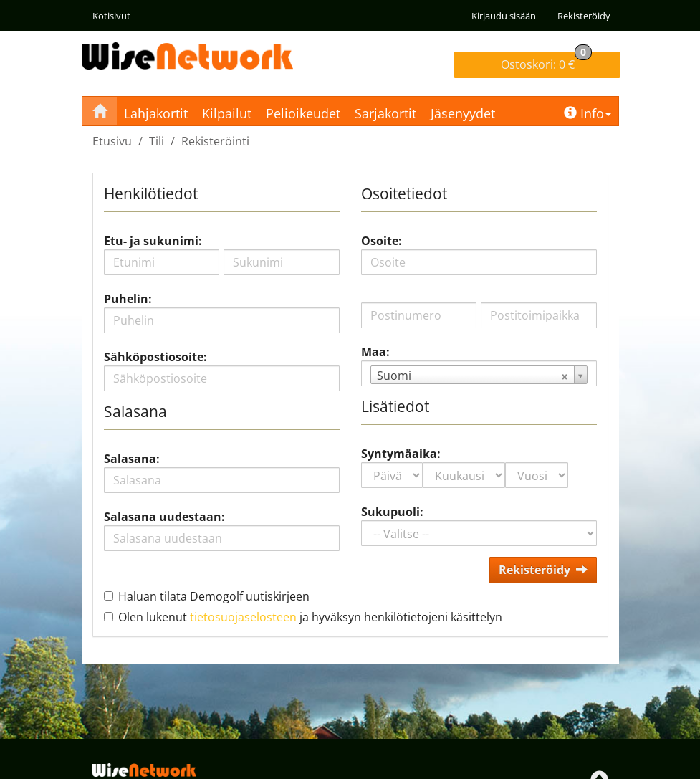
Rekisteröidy (584, 16)
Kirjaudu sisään (504, 16)
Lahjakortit (156, 113)
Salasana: (132, 459)
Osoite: (382, 241)
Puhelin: (128, 299)
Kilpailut (227, 113)
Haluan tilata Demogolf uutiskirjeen (214, 596)
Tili (157, 141)
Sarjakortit (385, 113)
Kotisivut (111, 16)
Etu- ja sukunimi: (153, 241)
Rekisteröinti (215, 141)
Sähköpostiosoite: (155, 357)
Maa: (375, 352)
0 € (546, 62)
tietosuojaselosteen (243, 617)
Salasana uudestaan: (164, 517)
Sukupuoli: (392, 512)
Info (588, 113)
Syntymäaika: (401, 454)
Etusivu (112, 141)
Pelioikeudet (303, 113)
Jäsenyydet (463, 113)
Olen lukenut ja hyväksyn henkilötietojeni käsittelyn (310, 617)
